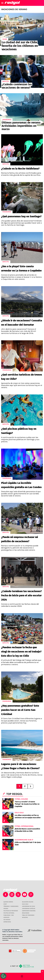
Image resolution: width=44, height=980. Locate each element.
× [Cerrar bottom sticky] (42, 971)
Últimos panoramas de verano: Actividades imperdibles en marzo (21, 126)
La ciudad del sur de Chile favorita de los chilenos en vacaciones (20, 46)
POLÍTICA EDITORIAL (9, 913)
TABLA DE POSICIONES (28, 915)
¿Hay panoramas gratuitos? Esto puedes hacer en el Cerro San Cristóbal (20, 710)
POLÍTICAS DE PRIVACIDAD (11, 911)
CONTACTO (6, 917)
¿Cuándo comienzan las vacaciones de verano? (17, 86)
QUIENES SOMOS (8, 902)
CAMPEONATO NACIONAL (29, 911)
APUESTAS (25, 917)
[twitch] (31, 895)
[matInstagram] (12, 895)
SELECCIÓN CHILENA (28, 902)
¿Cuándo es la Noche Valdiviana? (20, 169)
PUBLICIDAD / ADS (9, 915)
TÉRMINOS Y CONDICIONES (11, 906)
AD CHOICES (7, 920)
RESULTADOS (26, 913)
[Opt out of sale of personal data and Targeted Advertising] (3, 976)
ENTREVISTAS (7, 922)
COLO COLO (25, 904)
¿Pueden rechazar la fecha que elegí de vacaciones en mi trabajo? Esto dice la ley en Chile (21, 652)
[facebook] (6, 895)
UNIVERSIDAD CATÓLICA (29, 909)
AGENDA (6, 909)
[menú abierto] (2, 3)
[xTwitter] (18, 895)
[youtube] (25, 895)
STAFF (5, 904)
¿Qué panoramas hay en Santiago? (21, 216)
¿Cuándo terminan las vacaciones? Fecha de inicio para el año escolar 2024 (21, 595)
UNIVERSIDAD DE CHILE (29, 906)
